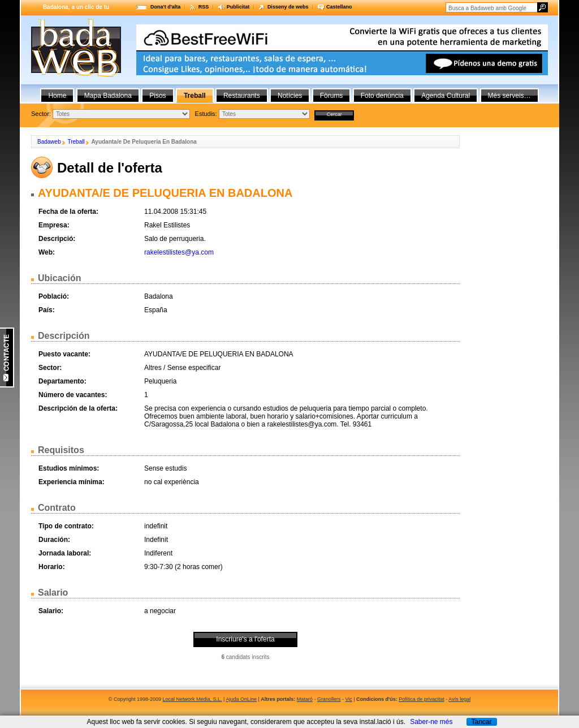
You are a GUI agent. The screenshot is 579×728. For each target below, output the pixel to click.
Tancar (481, 722)
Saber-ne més (431, 722)
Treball (76, 142)
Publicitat (238, 7)
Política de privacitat (422, 699)
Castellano (339, 7)
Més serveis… (509, 96)
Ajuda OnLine (241, 699)
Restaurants (242, 96)
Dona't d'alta (165, 7)
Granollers (329, 699)
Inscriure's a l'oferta (245, 639)
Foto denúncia (382, 96)
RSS (204, 7)
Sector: (41, 114)
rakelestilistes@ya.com (179, 252)
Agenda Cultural (446, 96)
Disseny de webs (288, 7)
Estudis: (206, 114)
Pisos (157, 96)
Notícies (290, 96)
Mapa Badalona (108, 96)
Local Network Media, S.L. (193, 699)
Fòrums (332, 96)
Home (57, 96)
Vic (348, 699)
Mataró (305, 699)
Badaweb (49, 142)
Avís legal (459, 699)
